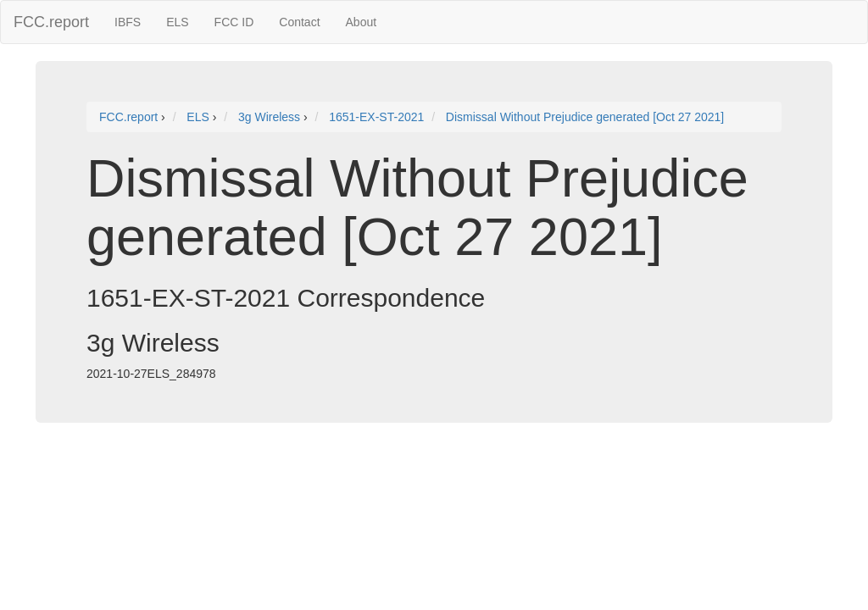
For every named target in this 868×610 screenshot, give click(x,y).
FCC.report (51, 22)
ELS (177, 22)
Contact (299, 22)
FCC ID (234, 22)
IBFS (128, 22)
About (362, 22)
